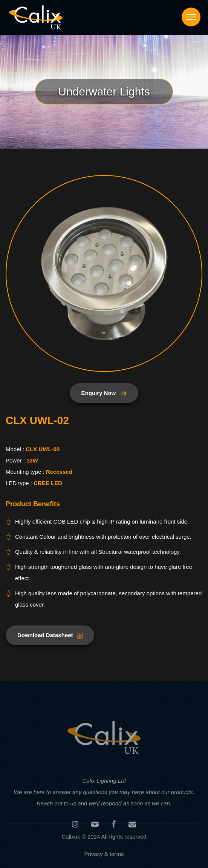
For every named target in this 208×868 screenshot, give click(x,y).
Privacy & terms (104, 855)
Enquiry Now (104, 393)
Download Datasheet (50, 635)
